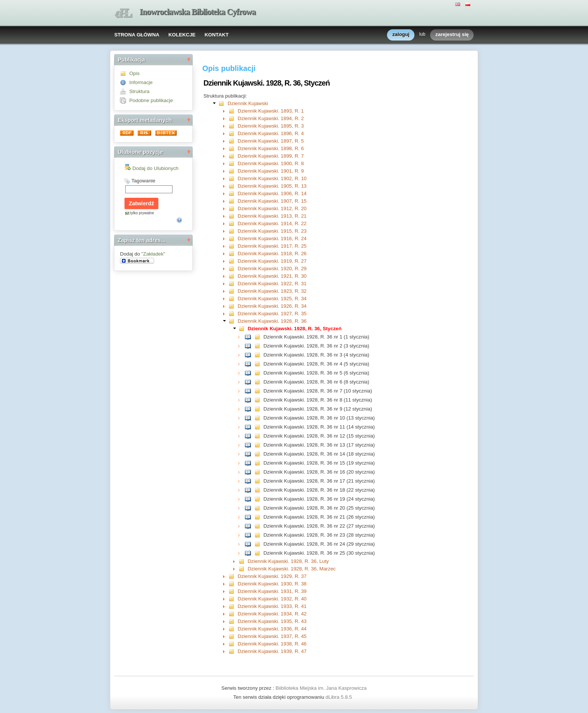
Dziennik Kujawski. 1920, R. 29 (272, 269)
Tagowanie (143, 181)
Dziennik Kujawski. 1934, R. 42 (272, 614)
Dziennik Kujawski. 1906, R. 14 (272, 193)
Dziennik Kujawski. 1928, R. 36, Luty (288, 561)
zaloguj (401, 35)
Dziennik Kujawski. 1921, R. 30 (272, 276)
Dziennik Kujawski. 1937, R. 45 (272, 636)
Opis (134, 73)
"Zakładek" (153, 254)
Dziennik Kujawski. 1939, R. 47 (272, 651)
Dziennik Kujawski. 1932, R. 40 (272, 599)
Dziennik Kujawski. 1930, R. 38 (272, 584)
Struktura (139, 91)
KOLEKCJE (182, 35)
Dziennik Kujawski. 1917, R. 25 (272, 246)
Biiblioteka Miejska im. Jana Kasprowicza (321, 688)
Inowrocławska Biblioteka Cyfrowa (198, 12)
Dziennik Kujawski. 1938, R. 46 (272, 644)
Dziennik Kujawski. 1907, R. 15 (272, 201)
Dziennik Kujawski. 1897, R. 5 (271, 141)
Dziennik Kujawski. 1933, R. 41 (272, 606)
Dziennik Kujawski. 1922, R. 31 (272, 284)
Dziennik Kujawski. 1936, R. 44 (272, 629)
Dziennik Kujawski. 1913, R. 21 (272, 216)
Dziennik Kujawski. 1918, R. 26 (272, 253)
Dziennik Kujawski (248, 103)
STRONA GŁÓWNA (137, 35)
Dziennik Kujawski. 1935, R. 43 (272, 621)
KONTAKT (216, 35)
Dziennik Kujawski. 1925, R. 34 (272, 299)
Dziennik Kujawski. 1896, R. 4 (271, 133)
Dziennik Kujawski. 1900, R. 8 (271, 163)
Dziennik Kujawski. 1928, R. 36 (272, 321)
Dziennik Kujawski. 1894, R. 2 (271, 118)
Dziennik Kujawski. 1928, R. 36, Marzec (292, 569)
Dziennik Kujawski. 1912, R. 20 (272, 208)
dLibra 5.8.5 (339, 697)
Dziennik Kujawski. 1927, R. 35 (272, 314)
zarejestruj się (452, 35)
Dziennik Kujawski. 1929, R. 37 (272, 576)
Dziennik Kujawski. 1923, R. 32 (272, 291)
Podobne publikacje (151, 100)
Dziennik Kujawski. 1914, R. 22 (272, 223)
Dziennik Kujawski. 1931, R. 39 (272, 591)
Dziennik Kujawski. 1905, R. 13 (272, 186)
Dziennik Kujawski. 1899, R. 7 (271, 156)
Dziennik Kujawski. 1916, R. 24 (272, 238)
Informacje (141, 82)
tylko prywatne (142, 213)
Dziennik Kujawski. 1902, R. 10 (272, 178)
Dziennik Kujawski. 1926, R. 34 (272, 306)
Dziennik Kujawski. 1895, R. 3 (271, 126)
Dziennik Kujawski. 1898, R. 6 (271, 148)
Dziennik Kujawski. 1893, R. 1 (271, 111)
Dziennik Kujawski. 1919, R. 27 (272, 261)
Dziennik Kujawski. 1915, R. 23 (272, 231)
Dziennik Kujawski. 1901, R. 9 (271, 171)
